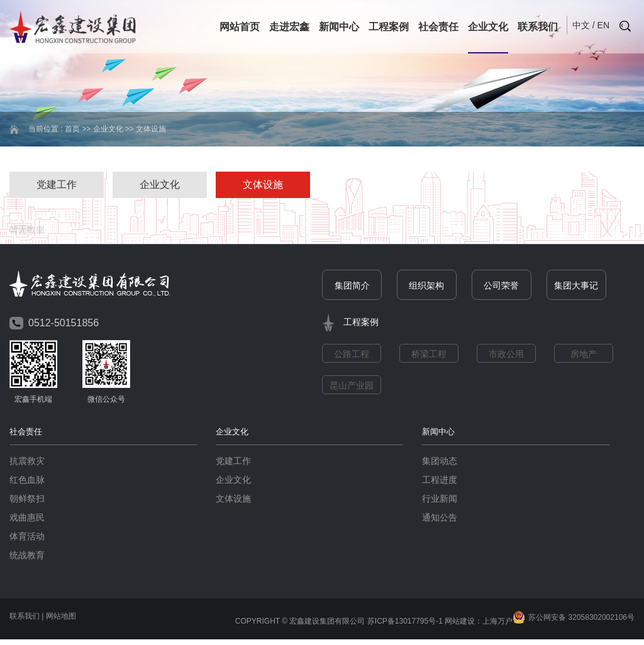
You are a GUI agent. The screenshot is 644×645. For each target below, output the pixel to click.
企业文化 (488, 27)
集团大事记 (576, 286)
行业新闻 (440, 499)
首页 (72, 129)
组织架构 (426, 286)
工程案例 (389, 27)
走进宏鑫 (289, 27)
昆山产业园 (352, 386)
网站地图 (61, 617)
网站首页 (240, 27)
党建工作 (57, 185)
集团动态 (440, 461)
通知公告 (440, 518)
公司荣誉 (501, 286)
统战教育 (27, 556)
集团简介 (352, 286)
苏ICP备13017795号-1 (405, 622)
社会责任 (438, 27)
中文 (581, 25)
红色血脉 (27, 480)
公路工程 (352, 355)
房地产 (584, 355)
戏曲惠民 (27, 518)
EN (603, 25)
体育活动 (27, 537)
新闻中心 (339, 27)
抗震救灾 (27, 461)
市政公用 (506, 355)
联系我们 (538, 27)
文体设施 (263, 185)
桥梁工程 (429, 355)
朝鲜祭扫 (27, 499)
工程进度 (440, 480)
